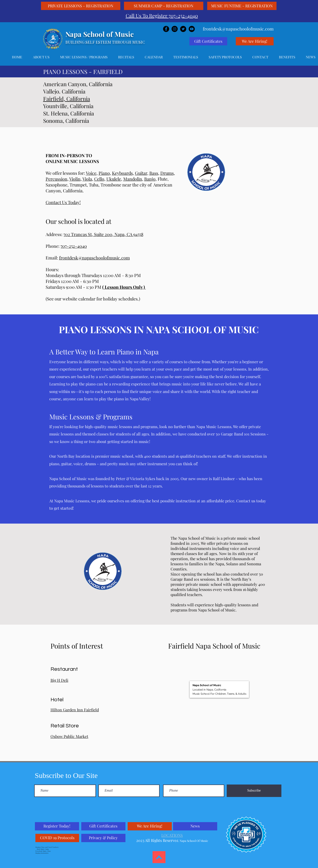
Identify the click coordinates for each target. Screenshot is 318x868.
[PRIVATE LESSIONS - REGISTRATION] (81, 6)
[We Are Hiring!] (255, 41)
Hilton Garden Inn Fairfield (75, 710)
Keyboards (122, 173)
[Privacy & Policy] (103, 838)
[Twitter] (183, 29)
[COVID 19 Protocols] (57, 838)
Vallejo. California (64, 91)
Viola (87, 179)
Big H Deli (59, 680)
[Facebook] (166, 29)
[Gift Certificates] (208, 41)
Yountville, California (68, 106)
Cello (99, 179)
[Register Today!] (57, 826)
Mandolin (133, 179)
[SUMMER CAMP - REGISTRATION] (164, 6)
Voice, (92, 173)
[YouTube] (192, 29)
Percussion (56, 179)
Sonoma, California (66, 121)
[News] (195, 826)
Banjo (150, 179)
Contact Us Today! (63, 202)
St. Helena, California (69, 113)
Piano (104, 173)
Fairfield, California (67, 99)
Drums (167, 173)
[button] (84, 57)
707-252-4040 (74, 246)
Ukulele (114, 179)
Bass (154, 173)
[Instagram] (175, 29)
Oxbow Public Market (69, 736)
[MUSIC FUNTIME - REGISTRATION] (242, 6)
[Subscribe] (254, 791)
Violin (75, 179)
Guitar (141, 173)
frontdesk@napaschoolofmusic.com (94, 258)
